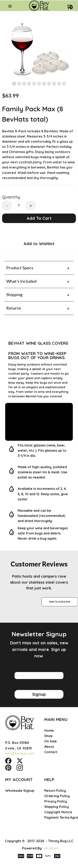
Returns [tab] (14, 308)
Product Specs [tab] (20, 268)
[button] (10, 6)
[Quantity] (19, 205)
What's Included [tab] (21, 281)
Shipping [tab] (14, 294)
